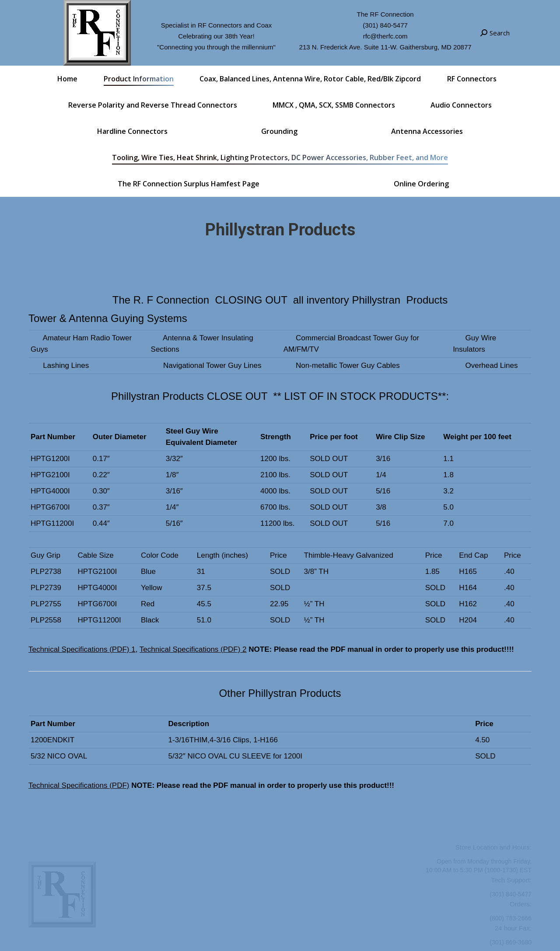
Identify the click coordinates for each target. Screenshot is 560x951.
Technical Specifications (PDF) (79, 785)
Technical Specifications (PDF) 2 (193, 649)
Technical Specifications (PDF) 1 (82, 649)
